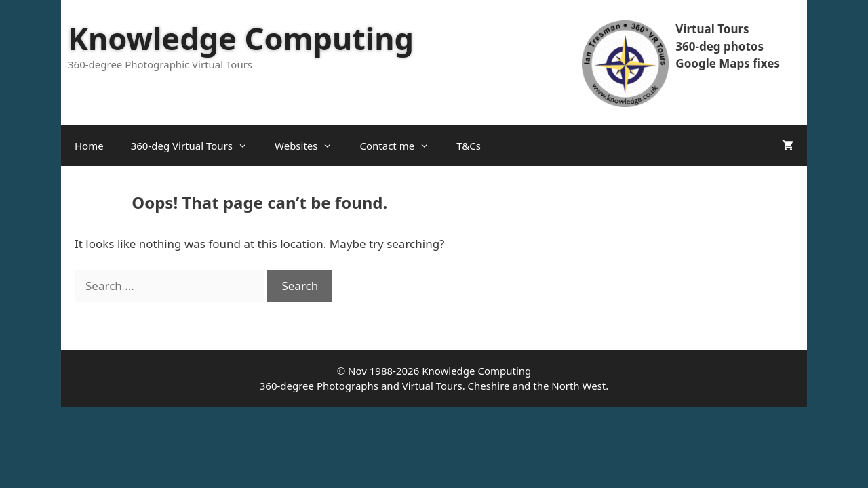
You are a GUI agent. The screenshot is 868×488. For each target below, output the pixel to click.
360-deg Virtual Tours (196, 146)
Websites (310, 146)
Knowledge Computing (241, 38)
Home (89, 146)
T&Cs (469, 146)
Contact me (401, 146)
